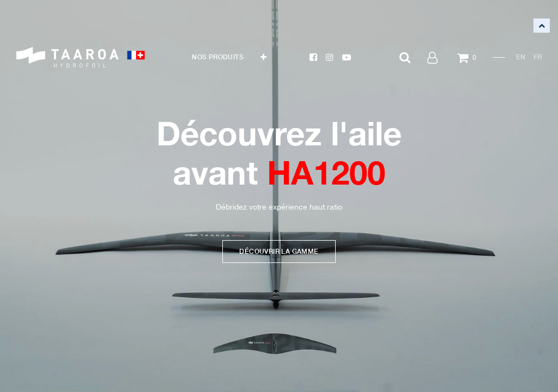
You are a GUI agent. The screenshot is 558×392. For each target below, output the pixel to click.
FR (538, 57)
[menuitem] (218, 57)
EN (521, 57)
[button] (263, 57)
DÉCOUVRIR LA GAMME (279, 251)
